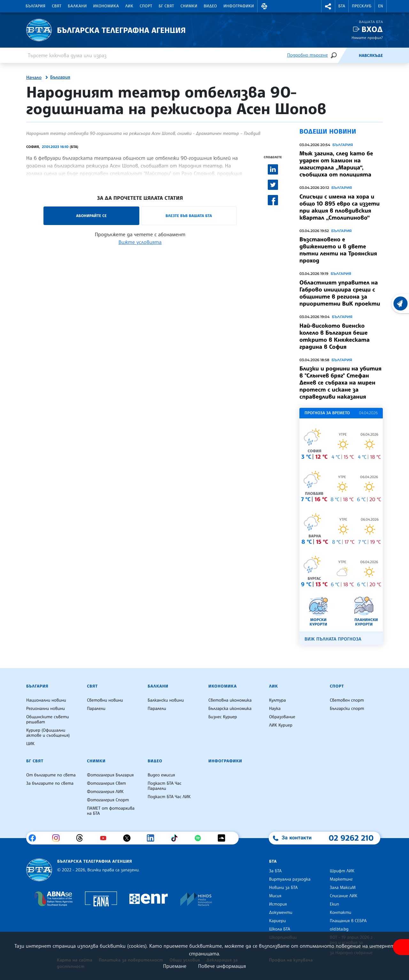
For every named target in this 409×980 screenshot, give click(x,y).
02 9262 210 (351, 838)
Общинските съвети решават (48, 719)
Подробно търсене (308, 55)
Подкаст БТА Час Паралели (165, 786)
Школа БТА (280, 929)
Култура (278, 700)
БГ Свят (166, 6)
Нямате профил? (367, 38)
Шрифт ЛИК (342, 871)
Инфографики (239, 6)
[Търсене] (334, 55)
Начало (34, 78)
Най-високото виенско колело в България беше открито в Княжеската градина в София (335, 336)
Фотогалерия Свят (106, 783)
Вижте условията (140, 242)
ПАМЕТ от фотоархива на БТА (111, 811)
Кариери (278, 921)
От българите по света (51, 775)
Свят (57, 6)
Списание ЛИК (343, 896)
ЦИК (30, 744)
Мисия (275, 896)
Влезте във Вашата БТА (189, 216)
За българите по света (50, 783)
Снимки (189, 6)
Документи (281, 913)
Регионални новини (46, 709)
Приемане (175, 966)
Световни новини (105, 700)
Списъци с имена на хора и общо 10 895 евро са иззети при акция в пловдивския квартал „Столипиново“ (340, 207)
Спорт (146, 6)
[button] (264, 6)
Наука (275, 709)
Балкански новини (166, 700)
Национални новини (46, 700)
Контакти (340, 913)
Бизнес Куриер (223, 717)
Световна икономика (230, 700)
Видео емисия (161, 775)
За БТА (275, 871)
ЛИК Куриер (281, 725)
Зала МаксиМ (343, 888)
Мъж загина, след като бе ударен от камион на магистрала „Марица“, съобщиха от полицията (336, 164)
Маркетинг (341, 879)
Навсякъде (371, 56)
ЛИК (129, 6)
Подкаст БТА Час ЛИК (169, 797)
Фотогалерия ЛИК (105, 792)
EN (381, 6)
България (35, 6)
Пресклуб (362, 6)
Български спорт (347, 709)
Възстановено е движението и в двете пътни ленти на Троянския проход (338, 250)
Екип (334, 904)
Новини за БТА (283, 888)
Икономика (106, 6)
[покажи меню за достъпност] (401, 947)
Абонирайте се (91, 216)
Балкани (77, 6)
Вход (372, 29)
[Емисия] (348, 55)
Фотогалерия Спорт (108, 800)
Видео (211, 6)
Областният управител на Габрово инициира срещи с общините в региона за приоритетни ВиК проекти (340, 293)
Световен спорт (347, 700)
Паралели (96, 709)
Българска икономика (230, 709)
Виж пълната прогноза (333, 639)
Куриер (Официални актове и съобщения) (48, 733)
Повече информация (222, 966)
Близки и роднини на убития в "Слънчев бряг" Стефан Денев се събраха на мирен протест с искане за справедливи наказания (340, 383)
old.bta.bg (339, 929)
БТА (342, 6)
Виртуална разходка (290, 879)
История (278, 904)
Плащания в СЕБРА (348, 921)
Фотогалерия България (110, 775)
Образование (282, 717)
